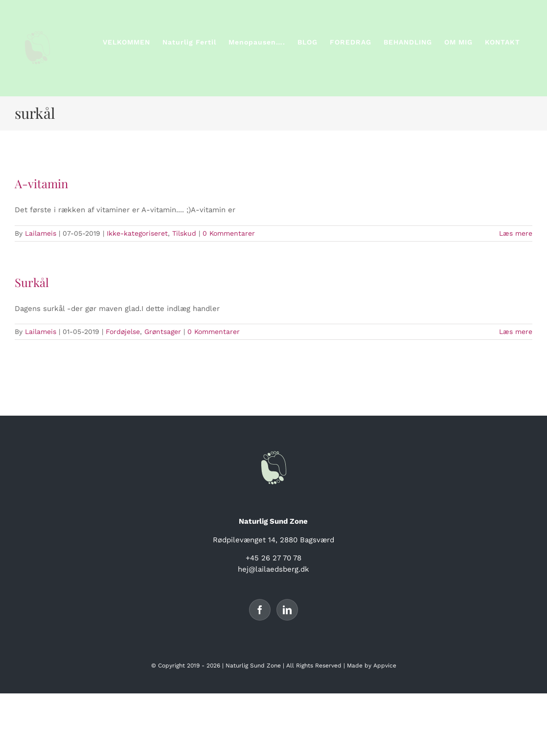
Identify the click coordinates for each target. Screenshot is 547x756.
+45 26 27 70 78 (273, 558)
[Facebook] (260, 610)
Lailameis (41, 233)
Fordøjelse (123, 332)
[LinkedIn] (287, 610)
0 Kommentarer (229, 233)
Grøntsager (163, 332)
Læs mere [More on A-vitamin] (516, 233)
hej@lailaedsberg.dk (273, 569)
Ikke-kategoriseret (137, 233)
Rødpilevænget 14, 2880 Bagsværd (273, 540)
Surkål (32, 282)
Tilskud (184, 233)
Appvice (385, 666)
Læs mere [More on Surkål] (516, 332)
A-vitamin (41, 183)
